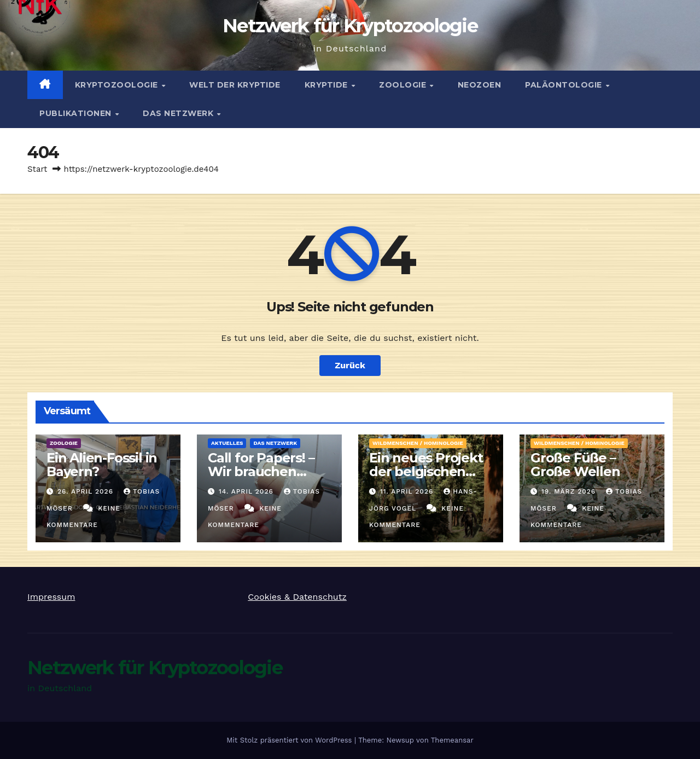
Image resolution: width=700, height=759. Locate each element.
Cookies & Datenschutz (297, 597)
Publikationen (77, 113)
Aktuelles (227, 443)
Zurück (350, 365)
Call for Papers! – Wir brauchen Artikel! (261, 471)
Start (37, 169)
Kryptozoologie (118, 85)
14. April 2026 (247, 491)
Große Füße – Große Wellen (575, 465)
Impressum (51, 597)
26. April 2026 (87, 491)
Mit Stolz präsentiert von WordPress (290, 740)
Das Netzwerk (179, 113)
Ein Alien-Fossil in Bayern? (102, 465)
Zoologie (404, 85)
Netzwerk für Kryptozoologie (350, 26)
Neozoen (480, 85)
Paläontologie (565, 85)
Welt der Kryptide (235, 85)
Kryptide (328, 85)
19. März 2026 (570, 491)
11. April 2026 (408, 491)
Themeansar (452, 740)
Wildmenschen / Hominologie (418, 443)
